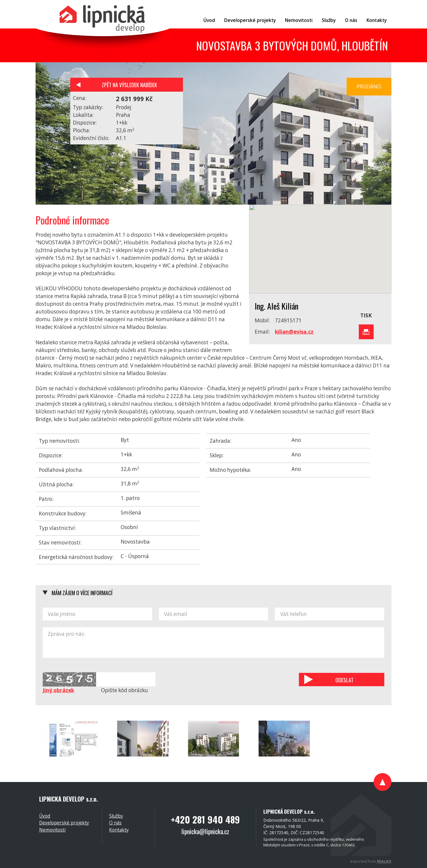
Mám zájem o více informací (82, 593)
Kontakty (119, 830)
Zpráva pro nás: (213, 643)
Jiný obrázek (58, 690)
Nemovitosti (52, 830)
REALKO (384, 861)
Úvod (45, 816)
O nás (115, 823)
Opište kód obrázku (125, 690)
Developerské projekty (64, 823)
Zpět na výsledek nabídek (129, 85)
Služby (116, 816)
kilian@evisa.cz (294, 332)
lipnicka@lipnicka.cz (205, 831)
